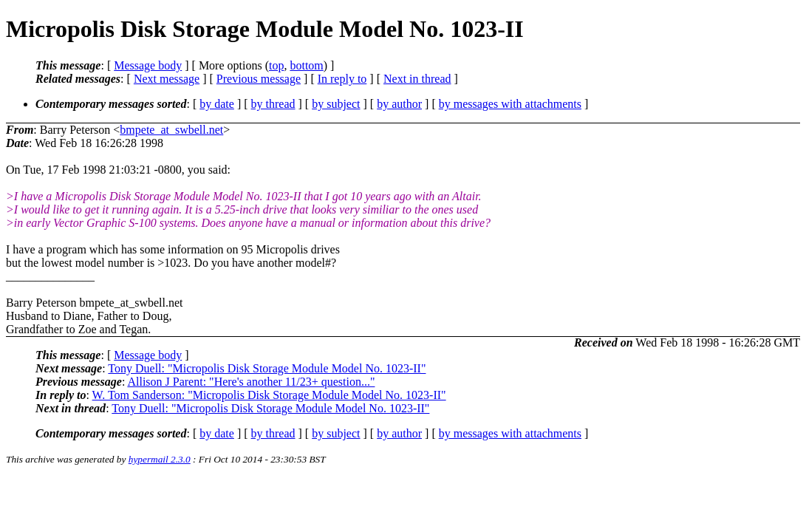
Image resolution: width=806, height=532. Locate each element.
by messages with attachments (510, 104)
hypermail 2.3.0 (160, 459)
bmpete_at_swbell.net (171, 130)
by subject (336, 104)
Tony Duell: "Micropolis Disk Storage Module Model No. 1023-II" (267, 368)
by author (399, 104)
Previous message (259, 79)
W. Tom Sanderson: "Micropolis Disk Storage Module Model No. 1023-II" (269, 395)
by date (217, 104)
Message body (148, 65)
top (276, 65)
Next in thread (417, 79)
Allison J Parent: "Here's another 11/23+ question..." (251, 382)
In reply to (342, 79)
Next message (167, 79)
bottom (306, 65)
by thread (273, 104)
